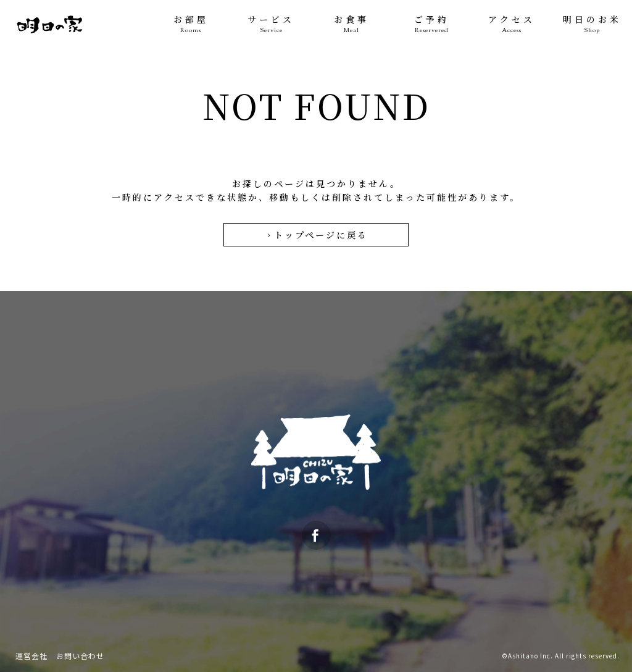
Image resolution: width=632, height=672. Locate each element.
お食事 (351, 24)
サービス (271, 24)
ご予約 (431, 24)
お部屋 (191, 24)
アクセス (512, 24)
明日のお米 (592, 24)
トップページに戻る (316, 235)
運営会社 (31, 656)
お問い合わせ (80, 656)
